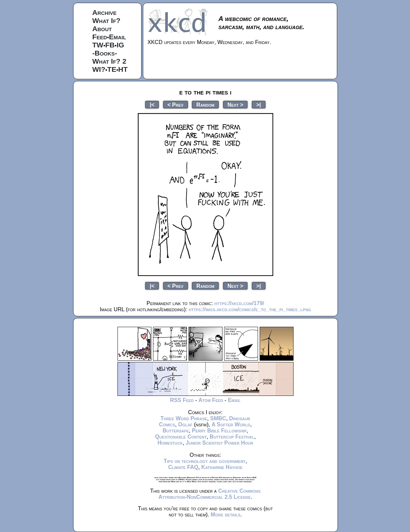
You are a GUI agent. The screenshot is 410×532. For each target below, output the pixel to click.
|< (152, 104)
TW (98, 45)
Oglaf (185, 424)
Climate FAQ (183, 467)
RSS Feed (182, 400)
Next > (235, 104)
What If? (106, 20)
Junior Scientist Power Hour (220, 443)
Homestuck (170, 443)
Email (118, 37)
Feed (100, 37)
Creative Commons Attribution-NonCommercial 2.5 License (210, 494)
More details (225, 515)
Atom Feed (211, 400)
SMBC (218, 418)
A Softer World (231, 424)
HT (123, 69)
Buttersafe (176, 431)
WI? (99, 69)
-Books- (105, 53)
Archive (105, 12)
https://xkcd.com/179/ (239, 303)
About (102, 29)
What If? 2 (110, 61)
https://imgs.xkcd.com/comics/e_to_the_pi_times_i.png (250, 309)
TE (112, 69)
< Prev (176, 104)
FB (110, 45)
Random (205, 104)
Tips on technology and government (204, 461)
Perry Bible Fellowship (219, 431)
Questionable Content (181, 437)
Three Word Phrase (184, 418)
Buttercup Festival (232, 437)
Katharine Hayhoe (222, 467)
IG (120, 45)
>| (259, 104)
